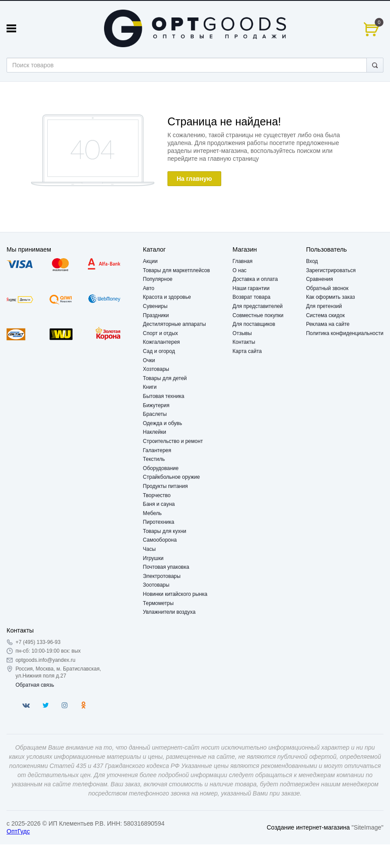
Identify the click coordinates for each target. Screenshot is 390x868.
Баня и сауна (159, 504)
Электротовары (162, 576)
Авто (149, 288)
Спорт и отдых (160, 333)
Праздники (156, 315)
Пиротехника (159, 522)
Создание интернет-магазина (308, 827)
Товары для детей (165, 378)
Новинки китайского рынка (175, 594)
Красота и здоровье (167, 297)
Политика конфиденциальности (345, 333)
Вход (312, 261)
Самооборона (160, 540)
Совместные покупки (258, 315)
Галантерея (157, 450)
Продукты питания (165, 486)
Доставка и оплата (255, 279)
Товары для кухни (165, 531)
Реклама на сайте (328, 324)
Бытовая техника (164, 396)
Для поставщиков (254, 324)
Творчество (157, 495)
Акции (150, 261)
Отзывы (242, 333)
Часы (149, 549)
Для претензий (324, 306)
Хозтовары (156, 369)
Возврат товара (252, 297)
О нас (240, 270)
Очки (149, 360)
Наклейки (155, 432)
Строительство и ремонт (173, 441)
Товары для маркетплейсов (176, 270)
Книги (150, 387)
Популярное (158, 279)
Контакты (244, 342)
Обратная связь (35, 685)
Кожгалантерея (162, 342)
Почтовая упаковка (166, 567)
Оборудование (161, 468)
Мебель (152, 513)
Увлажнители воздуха (169, 612)
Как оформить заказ (331, 297)
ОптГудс (18, 831)
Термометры (158, 603)
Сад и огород (159, 351)
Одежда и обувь (163, 423)
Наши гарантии (251, 288)
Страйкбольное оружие (171, 477)
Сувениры (155, 306)
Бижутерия (156, 405)
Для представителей (258, 306)
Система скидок (326, 315)
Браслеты (155, 414)
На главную (194, 179)
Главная (243, 261)
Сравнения (320, 279)
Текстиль (154, 459)
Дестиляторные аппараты (174, 324)
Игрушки (153, 558)
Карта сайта (247, 351)
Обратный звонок (327, 288)
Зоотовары (156, 585)
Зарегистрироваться (331, 270)
